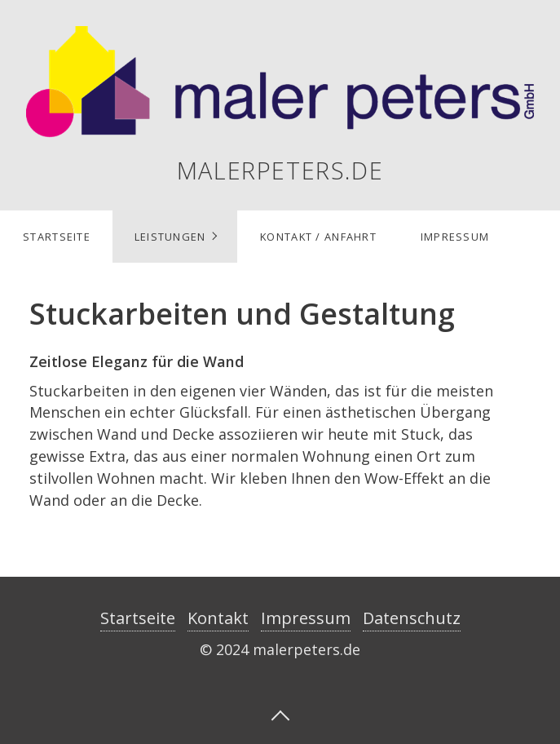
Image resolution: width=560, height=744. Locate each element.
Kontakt (218, 618)
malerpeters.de (280, 170)
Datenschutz (412, 618)
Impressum (455, 237)
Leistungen (170, 237)
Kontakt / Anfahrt (318, 237)
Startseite (57, 237)
